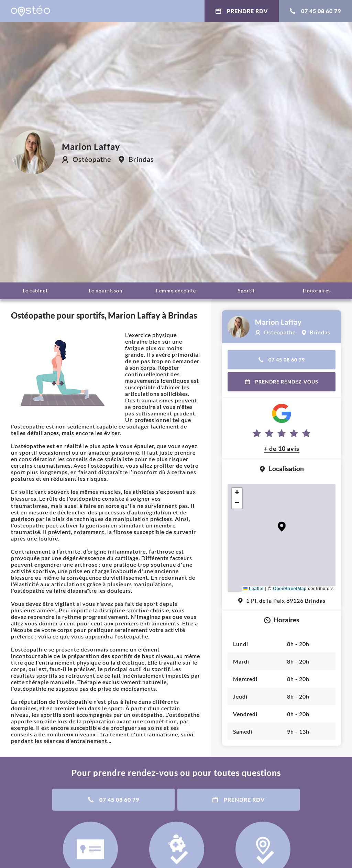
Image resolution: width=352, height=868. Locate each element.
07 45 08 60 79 (315, 11)
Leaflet (254, 589)
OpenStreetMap (290, 589)
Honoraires (317, 291)
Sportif (246, 291)
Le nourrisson (106, 291)
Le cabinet (35, 291)
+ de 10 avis (282, 448)
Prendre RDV (242, 11)
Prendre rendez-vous (282, 382)
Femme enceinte (176, 291)
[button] (282, 527)
